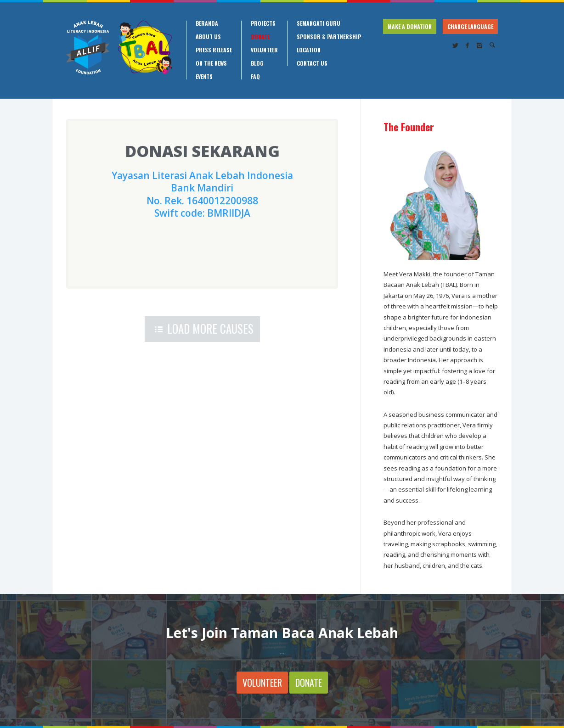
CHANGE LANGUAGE (470, 26)
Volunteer (264, 50)
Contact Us (312, 63)
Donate (260, 37)
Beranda (207, 23)
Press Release (214, 50)
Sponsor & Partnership (329, 37)
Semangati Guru (319, 23)
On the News (211, 63)
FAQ (255, 77)
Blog (257, 63)
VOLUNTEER (262, 683)
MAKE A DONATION (410, 26)
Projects (263, 23)
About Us (208, 37)
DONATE (309, 683)
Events (204, 77)
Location (309, 50)
